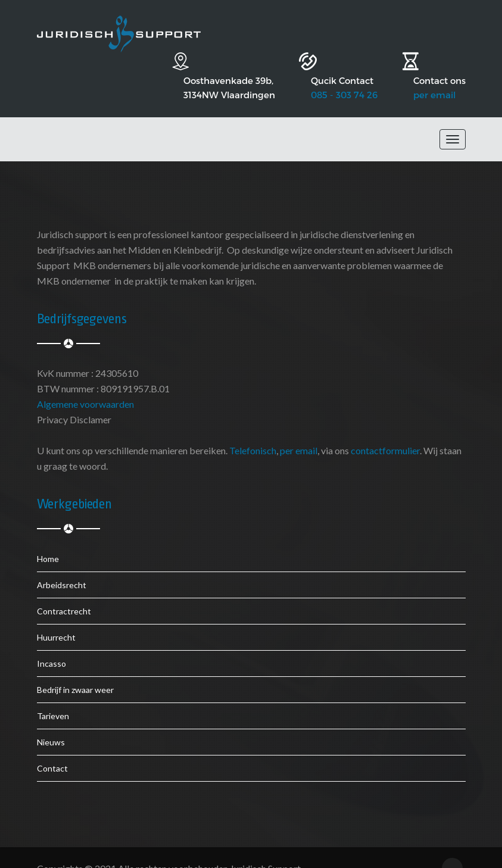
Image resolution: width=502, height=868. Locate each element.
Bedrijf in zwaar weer (75, 669)
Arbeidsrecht (62, 564)
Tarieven (53, 695)
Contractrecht (64, 590)
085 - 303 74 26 (326, 74)
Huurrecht (56, 616)
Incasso (52, 643)
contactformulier (385, 430)
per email (434, 74)
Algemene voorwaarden (85, 383)
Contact (52, 747)
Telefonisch (253, 430)
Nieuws (51, 721)
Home (48, 538)
